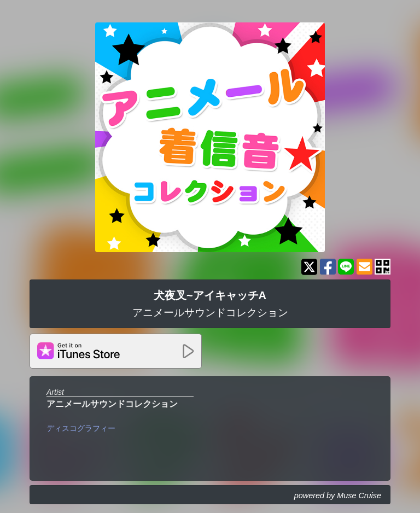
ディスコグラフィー (81, 428)
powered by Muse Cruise (338, 495)
